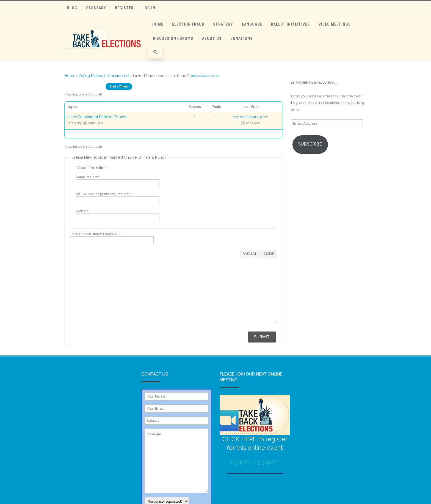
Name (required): (89, 177)
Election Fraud (188, 24)
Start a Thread (119, 87)
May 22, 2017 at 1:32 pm (251, 117)
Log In (149, 8)
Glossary (96, 8)
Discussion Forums (173, 39)
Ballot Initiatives (290, 24)
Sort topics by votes (205, 76)
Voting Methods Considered (103, 76)
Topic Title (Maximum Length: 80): (96, 234)
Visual (250, 254)
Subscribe (310, 144)
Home (158, 24)
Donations (241, 39)
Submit (262, 337)
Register (124, 8)
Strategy (223, 24)
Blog (72, 8)
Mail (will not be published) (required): (104, 194)
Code (269, 254)
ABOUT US (212, 39)
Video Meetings (335, 24)
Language (252, 24)
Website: (83, 211)
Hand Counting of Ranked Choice (96, 117)
